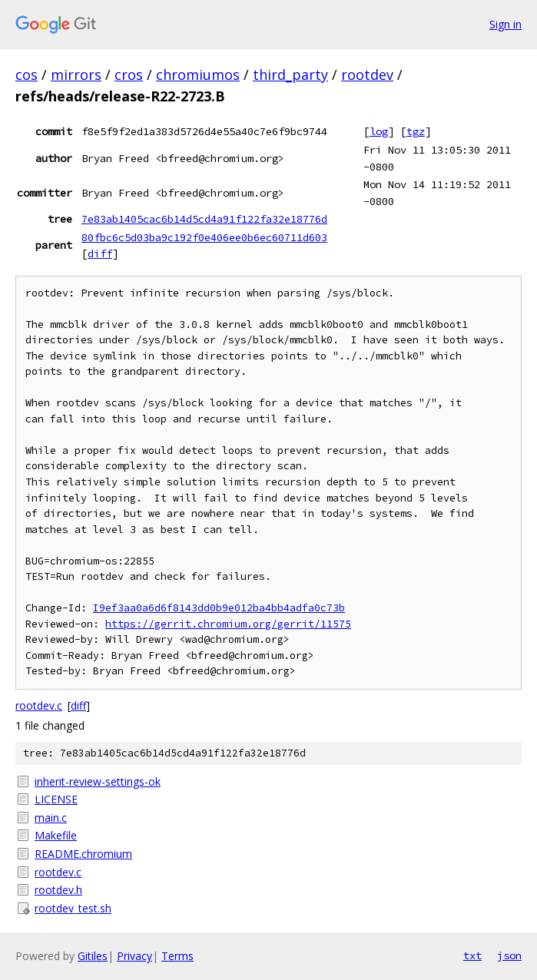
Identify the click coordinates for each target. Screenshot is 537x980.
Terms (177, 956)
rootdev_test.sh (73, 908)
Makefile (56, 835)
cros (129, 74)
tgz (416, 131)
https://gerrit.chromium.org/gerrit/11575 (228, 624)
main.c (51, 818)
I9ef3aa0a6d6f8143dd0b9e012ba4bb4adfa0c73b (219, 608)
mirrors (76, 74)
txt (472, 955)
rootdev (367, 74)
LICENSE (56, 799)
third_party (290, 74)
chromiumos (198, 74)
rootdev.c (39, 705)
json (509, 955)
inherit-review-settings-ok (98, 781)
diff (100, 253)
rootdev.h (58, 890)
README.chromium (83, 854)
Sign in (506, 24)
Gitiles (93, 956)
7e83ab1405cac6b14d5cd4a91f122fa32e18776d (204, 219)
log (379, 131)
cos (27, 74)
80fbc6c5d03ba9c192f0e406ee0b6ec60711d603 (204, 237)
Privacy (134, 956)
